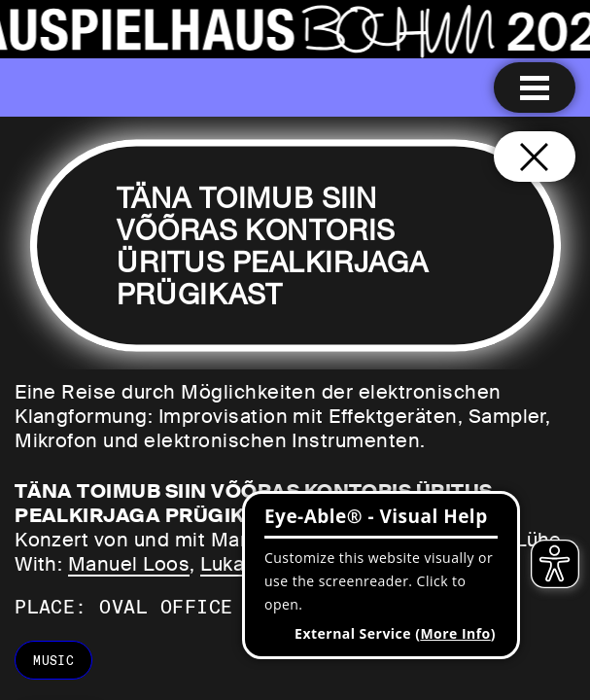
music (53, 661)
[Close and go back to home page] (535, 157)
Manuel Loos (129, 564)
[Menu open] (535, 87)
